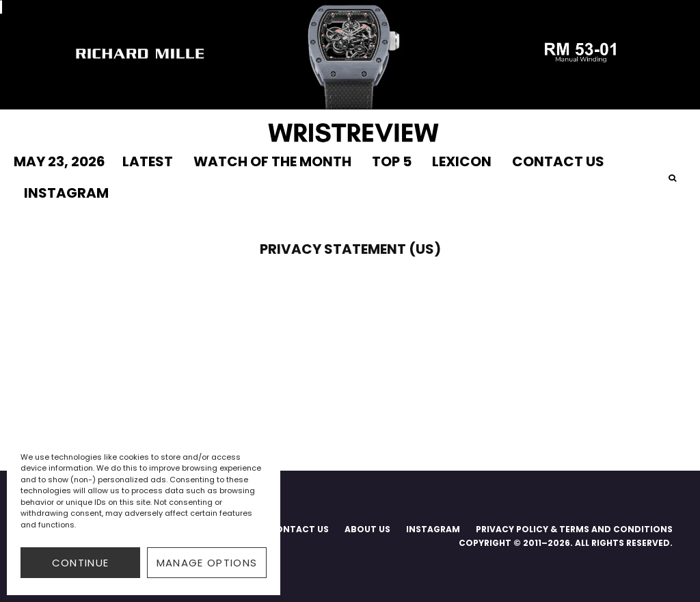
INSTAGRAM (66, 193)
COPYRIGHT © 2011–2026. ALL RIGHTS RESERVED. (566, 543)
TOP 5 (392, 161)
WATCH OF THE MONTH (272, 161)
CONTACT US (558, 161)
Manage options (207, 563)
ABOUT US (367, 529)
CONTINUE (81, 563)
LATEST (148, 161)
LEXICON (462, 161)
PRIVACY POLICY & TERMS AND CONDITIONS (574, 529)
